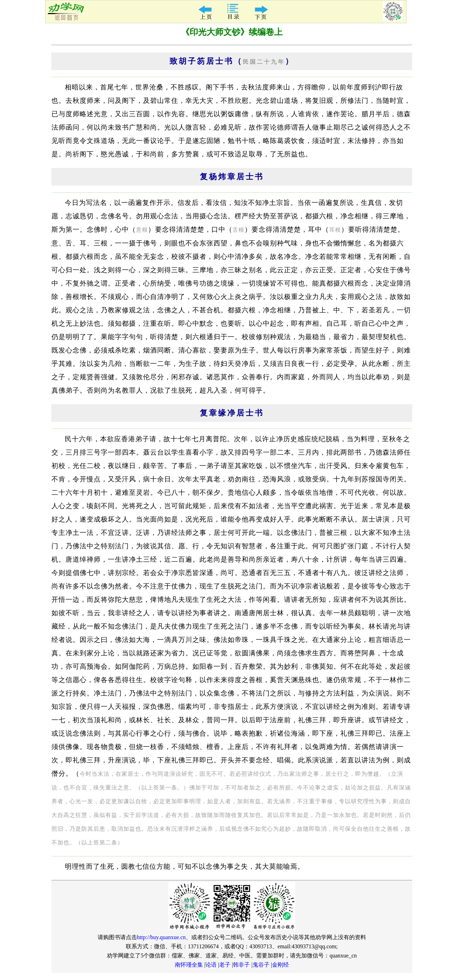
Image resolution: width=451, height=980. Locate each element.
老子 (225, 965)
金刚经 (280, 965)
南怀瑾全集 (189, 965)
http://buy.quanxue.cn (162, 937)
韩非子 (241, 965)
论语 (211, 965)
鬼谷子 (261, 965)
